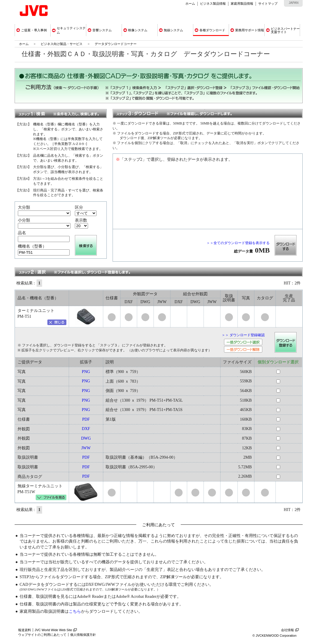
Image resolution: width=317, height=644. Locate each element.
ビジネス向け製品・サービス (62, 44)
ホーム (190, 4)
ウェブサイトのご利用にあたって (42, 635)
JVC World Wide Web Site (54, 630)
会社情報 (287, 630)
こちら (75, 611)
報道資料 (25, 630)
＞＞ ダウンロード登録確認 (243, 335)
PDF (86, 419)
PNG (86, 372)
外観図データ (145, 294)
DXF (86, 429)
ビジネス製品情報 (213, 4)
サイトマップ (268, 4)
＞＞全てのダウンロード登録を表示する (238, 243)
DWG (86, 438)
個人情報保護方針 (83, 635)
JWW (86, 448)
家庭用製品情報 (242, 4)
